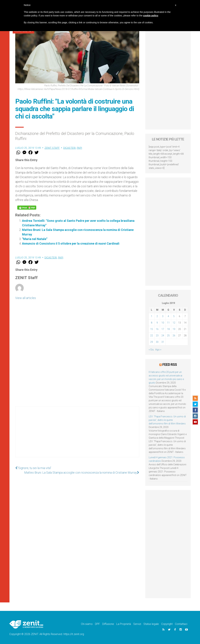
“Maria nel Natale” (35, 239)
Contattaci (181, 624)
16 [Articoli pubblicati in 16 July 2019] (157, 329)
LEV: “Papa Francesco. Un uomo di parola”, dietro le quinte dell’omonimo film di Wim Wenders (167, 420)
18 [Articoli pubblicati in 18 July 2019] (168, 329)
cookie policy (151, 16)
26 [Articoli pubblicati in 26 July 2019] (174, 336)
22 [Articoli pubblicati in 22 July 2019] (152, 336)
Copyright (167, 624)
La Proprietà (124, 624)
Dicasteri (70, 148)
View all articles (26, 298)
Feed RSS (170, 365)
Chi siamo (87, 624)
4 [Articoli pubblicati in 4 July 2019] (168, 316)
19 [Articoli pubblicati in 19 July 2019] (174, 329)
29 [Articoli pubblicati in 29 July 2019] (152, 342)
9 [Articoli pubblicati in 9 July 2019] (157, 323)
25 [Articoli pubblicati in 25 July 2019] (168, 336)
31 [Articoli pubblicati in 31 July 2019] (163, 342)
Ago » (158, 350)
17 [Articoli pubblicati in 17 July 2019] (163, 329)
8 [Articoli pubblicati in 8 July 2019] (152, 323)
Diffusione (108, 624)
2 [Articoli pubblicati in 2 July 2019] (157, 316)
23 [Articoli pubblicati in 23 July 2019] (157, 336)
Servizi (137, 624)
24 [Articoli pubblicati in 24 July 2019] (163, 336)
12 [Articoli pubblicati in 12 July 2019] (174, 323)
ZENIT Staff (52, 148)
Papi (80, 148)
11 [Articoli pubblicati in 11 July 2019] (168, 323)
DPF (97, 624)
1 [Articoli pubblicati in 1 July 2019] (152, 316)
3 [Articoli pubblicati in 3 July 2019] (163, 316)
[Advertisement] (77, 435)
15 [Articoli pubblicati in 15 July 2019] (152, 329)
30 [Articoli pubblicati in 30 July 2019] (157, 342)
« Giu (151, 350)
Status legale (151, 624)
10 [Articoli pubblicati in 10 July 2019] (163, 323)
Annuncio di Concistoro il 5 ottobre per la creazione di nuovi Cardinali (71, 243)
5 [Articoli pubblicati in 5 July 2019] (174, 316)
